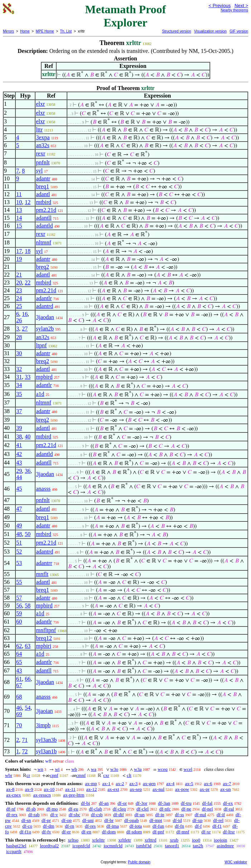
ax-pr (205, 789)
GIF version (239, 31)
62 (19, 646)
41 (19, 445)
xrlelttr (98, 840)
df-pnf (158, 832)
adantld (44, 226)
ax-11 (70, 789)
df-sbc (75, 815)
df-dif (119, 815)
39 (19, 428)
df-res (90, 826)
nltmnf (44, 242)
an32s (42, 145)
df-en (86, 832)
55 (19, 582)
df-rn (69, 826)
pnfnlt (43, 162)
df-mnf (183, 832)
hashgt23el (16, 846)
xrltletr (125, 840)
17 (19, 251)
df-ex (228, 803)
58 (28, 606)
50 (28, 534)
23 (19, 290)
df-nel (207, 809)
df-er (66, 832)
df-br (109, 820)
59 (19, 613)
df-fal (207, 803)
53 (19, 563)
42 (19, 454)
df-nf (11, 809)
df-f (198, 826)
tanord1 (172, 846)
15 (19, 226)
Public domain (139, 862)
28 (19, 337)
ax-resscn (42, 795)
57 (19, 598)
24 (19, 298)
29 (19, 471)
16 (25, 314)
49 (19, 525)
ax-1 (107, 783)
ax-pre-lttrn (74, 795)
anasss (43, 489)
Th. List (66, 31)
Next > (241, 6)
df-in (160, 815)
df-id (177, 820)
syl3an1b (46, 751)
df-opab (131, 820)
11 (19, 194)
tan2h (198, 846)
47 (19, 509)
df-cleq (119, 809)
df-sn (26, 820)
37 (19, 411)
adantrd (44, 306)
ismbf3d (144, 846)
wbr (9, 775)
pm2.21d (46, 210)
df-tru (186, 803)
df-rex (12, 815)
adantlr (44, 298)
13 (19, 210)
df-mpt (156, 820)
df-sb (31, 809)
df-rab (34, 815)
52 (19, 552)
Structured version (176, 31)
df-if (221, 815)
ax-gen (149, 783)
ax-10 (49, 789)
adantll (44, 218)
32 (19, 369)
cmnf (81, 775)
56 (19, 606)
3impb (43, 725)
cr (28, 775)
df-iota (136, 826)
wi (57, 769)
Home (25, 31)
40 (28, 437)
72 (25, 751)
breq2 (42, 267)
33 (28, 377)
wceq (162, 769)
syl (39, 171)
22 (28, 282)
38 (19, 437)
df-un (140, 815)
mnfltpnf (46, 630)
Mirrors (8, 31)
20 (19, 282)
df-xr (206, 832)
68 (19, 697)
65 (19, 662)
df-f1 (217, 826)
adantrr (44, 563)
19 (19, 259)
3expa (43, 137)
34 (19, 385)
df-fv (47, 832)
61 (19, 679)
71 (25, 740)
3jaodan (45, 317)
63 (28, 646)
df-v (54, 815)
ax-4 (170, 783)
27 (25, 329)
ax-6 (208, 783)
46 (19, 708)
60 (19, 622)
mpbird (44, 377)
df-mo (52, 809)
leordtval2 (50, 846)
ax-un (226, 789)
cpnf (54, 775)
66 (28, 679)
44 (19, 477)
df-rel (218, 820)
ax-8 (10, 789)
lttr (39, 130)
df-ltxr (229, 832)
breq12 (44, 638)
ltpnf (41, 345)
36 (28, 471)
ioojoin (220, 840)
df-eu (73, 809)
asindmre (225, 846)
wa (94, 769)
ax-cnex (13, 795)
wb (74, 769)
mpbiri (44, 646)
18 (28, 251)
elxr (40, 104)
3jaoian (44, 711)
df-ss (180, 815)
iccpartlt (14, 851)
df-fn (179, 826)
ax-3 (133, 783)
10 (19, 202)
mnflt (42, 574)
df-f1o (26, 832)
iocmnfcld (113, 846)
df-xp (197, 820)
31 (19, 377)
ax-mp (91, 783)
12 (28, 202)
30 (19, 353)
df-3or (142, 803)
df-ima (113, 826)
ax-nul (158, 789)
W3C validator (236, 862)
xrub (174, 840)
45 (19, 489)
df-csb (97, 815)
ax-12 (92, 789)
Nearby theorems (234, 10)
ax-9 (29, 789)
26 (19, 320)
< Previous (219, 6)
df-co (27, 826)
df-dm (49, 826)
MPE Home (45, 31)
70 (19, 725)
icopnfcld (81, 846)
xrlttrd (151, 840)
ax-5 (189, 783)
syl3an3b (46, 740)
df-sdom (134, 832)
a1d (40, 394)
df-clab (95, 809)
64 (19, 654)
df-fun (158, 826)
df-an (104, 803)
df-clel (143, 809)
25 (19, 306)
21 (19, 275)
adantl (43, 194)
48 (19, 534)
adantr (43, 178)
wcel (188, 769)
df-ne (186, 809)
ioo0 (196, 840)
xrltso (73, 840)
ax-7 (227, 783)
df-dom (109, 832)
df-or (122, 803)
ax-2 (120, 783)
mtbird (44, 202)
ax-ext (113, 789)
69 (19, 714)
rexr (40, 153)
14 (19, 218)
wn (40, 769)
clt (129, 775)
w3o (114, 769)
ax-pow (182, 789)
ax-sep (136, 789)
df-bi (85, 803)
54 (28, 708)
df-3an (164, 803)
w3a (138, 769)
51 (19, 543)
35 (19, 394)
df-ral (229, 809)
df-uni (88, 820)
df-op (67, 820)
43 (19, 463)
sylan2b (45, 329)
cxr (106, 775)
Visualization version (210, 31)
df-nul (201, 815)
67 (19, 685)
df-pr (46, 820)
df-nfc (165, 809)
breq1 (42, 186)
